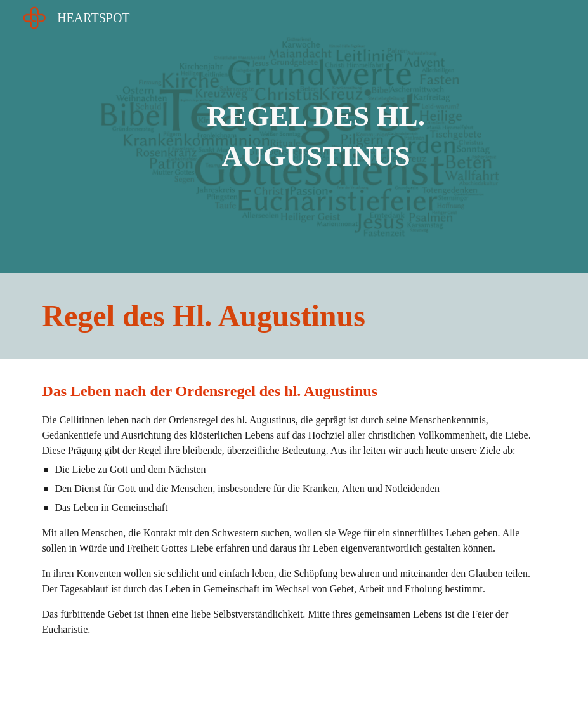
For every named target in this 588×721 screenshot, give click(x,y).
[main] (316, 136)
